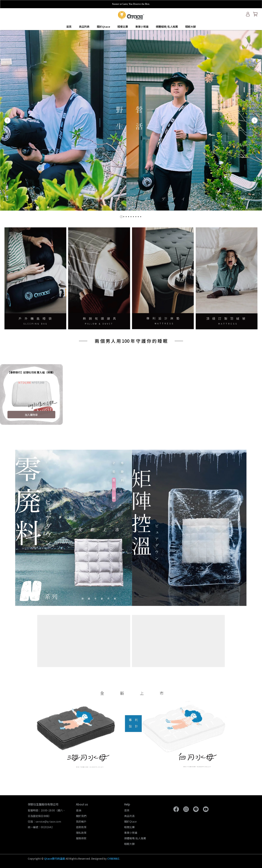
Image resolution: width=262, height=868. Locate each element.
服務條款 (81, 838)
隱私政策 (81, 833)
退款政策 (81, 827)
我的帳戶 (81, 821)
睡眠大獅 (190, 27)
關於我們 (81, 816)
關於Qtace (103, 27)
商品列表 (84, 27)
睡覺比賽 (123, 27)
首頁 (69, 27)
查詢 (79, 810)
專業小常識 (142, 27)
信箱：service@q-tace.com (44, 821)
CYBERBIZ (113, 859)
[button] (7, 120)
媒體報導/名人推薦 (167, 27)
